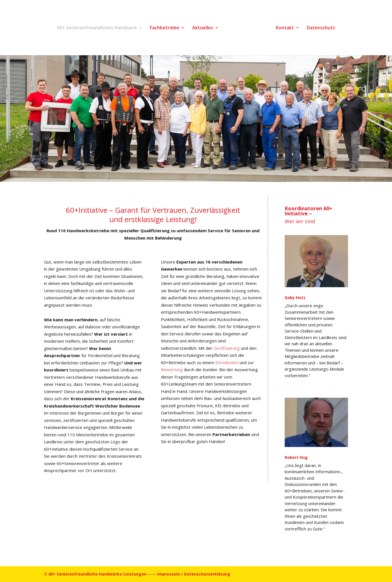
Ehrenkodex (227, 362)
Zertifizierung (227, 348)
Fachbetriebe (165, 28)
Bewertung (172, 369)
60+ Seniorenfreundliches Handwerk (97, 28)
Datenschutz (321, 28)
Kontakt (285, 28)
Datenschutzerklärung (207, 574)
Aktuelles (203, 28)
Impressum (169, 574)
